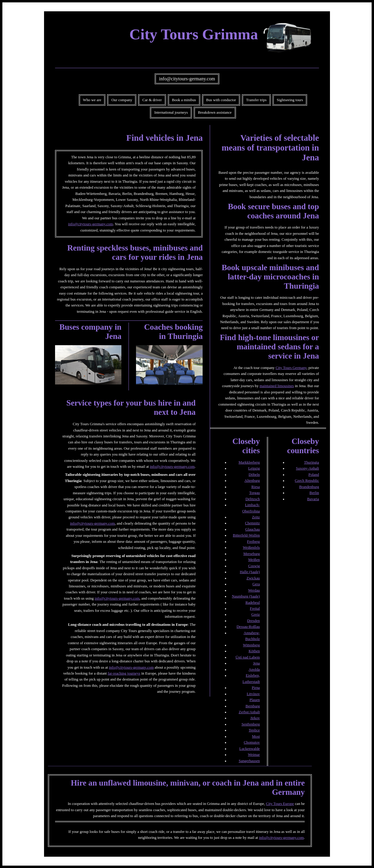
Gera (256, 584)
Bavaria (313, 499)
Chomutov (252, 742)
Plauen (255, 700)
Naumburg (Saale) (246, 596)
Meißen (254, 560)
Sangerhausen (249, 761)
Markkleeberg (249, 462)
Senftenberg (251, 724)
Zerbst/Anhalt (249, 712)
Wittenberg (251, 645)
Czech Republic (307, 481)
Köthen (254, 651)
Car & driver (152, 100)
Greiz (256, 614)
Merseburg (252, 554)
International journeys (171, 112)
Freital (255, 609)
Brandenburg (309, 487)
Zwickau (253, 578)
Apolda (254, 670)
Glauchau (252, 529)
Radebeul (253, 603)
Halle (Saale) (250, 572)
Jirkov (255, 718)
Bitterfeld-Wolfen (247, 535)
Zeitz (256, 517)
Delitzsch (253, 499)
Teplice (254, 730)
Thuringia (312, 462)
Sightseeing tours (290, 100)
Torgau (254, 493)
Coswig (254, 566)
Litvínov (253, 694)
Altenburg (252, 481)
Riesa (256, 487)
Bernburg (253, 706)
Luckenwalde (249, 749)
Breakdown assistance (215, 112)
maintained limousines (277, 386)
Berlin (314, 493)
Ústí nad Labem (248, 657)
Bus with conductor (221, 100)
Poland (314, 475)
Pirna (256, 688)
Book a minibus (184, 100)
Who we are (92, 100)
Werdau (254, 590)
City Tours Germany (291, 368)
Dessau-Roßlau (248, 627)
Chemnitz (252, 523)
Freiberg (253, 542)
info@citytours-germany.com (187, 79)
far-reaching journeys (124, 673)
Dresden (254, 621)
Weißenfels (251, 548)
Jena (257, 663)
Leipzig (254, 468)
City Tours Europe (280, 804)
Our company (122, 100)
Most (256, 736)
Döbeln (254, 475)
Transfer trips (256, 100)
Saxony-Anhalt (308, 468)
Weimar (254, 755)
